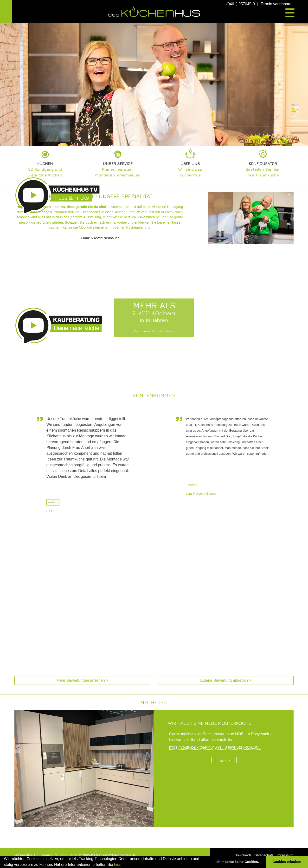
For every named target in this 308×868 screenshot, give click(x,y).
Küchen (45, 163)
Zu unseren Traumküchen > (154, 331)
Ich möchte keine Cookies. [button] (237, 862)
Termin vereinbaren (277, 4)
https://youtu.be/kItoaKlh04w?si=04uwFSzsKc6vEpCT (215, 747)
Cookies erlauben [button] (287, 862)
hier (117, 865)
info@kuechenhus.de (119, 855)
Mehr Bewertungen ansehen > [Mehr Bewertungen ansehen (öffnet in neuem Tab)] (82, 680)
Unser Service (118, 163)
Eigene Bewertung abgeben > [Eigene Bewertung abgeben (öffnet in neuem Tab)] (226, 680)
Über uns (190, 163)
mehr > (53, 502)
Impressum (285, 855)
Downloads (243, 855)
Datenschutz (264, 855)
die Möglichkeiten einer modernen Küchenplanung (112, 227)
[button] (123, 865)
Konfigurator (263, 163)
